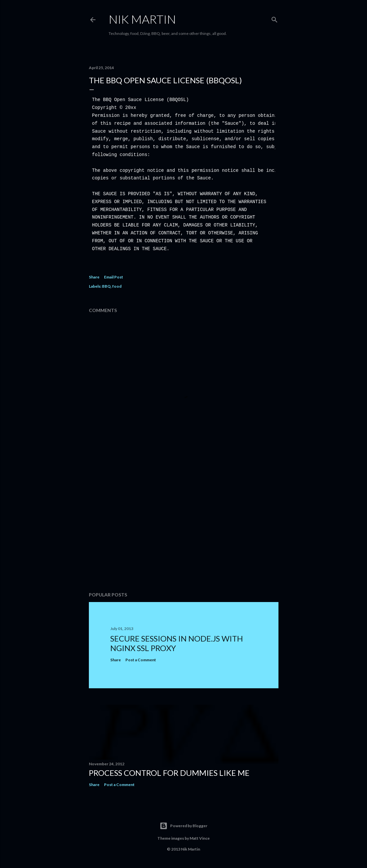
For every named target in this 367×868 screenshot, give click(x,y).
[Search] (275, 18)
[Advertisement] (184, 529)
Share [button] (94, 277)
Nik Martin (142, 19)
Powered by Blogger (183, 826)
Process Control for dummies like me (169, 773)
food (117, 286)
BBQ (106, 286)
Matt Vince (200, 838)
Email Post (114, 277)
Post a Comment (141, 660)
